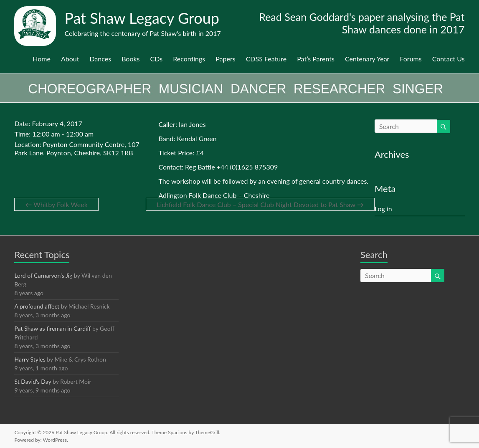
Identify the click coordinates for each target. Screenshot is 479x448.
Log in (383, 209)
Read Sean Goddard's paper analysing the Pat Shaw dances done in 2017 (362, 23)
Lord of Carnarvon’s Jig (43, 275)
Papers (225, 59)
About (70, 59)
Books (131, 59)
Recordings (189, 59)
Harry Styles (30, 359)
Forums (411, 59)
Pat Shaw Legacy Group (142, 18)
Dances (100, 59)
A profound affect (37, 306)
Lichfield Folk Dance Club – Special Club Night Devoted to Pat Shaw (260, 204)
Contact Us (449, 59)
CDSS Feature (266, 59)
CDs (157, 59)
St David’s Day (33, 381)
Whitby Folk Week (56, 204)
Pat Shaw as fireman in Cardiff (52, 328)
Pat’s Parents (316, 59)
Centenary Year (367, 59)
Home (42, 59)
